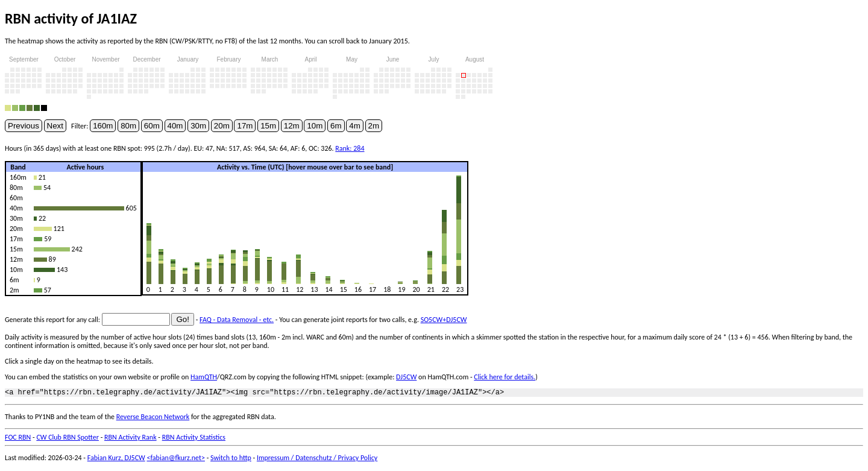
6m (336, 126)
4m (355, 126)
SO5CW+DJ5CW (444, 320)
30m (198, 126)
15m (268, 126)
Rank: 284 (350, 148)
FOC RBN (18, 439)
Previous (24, 126)
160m (103, 126)
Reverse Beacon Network (153, 419)
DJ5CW (406, 377)
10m (315, 126)
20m (222, 126)
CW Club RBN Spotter (68, 439)
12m (292, 126)
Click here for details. (505, 377)
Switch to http (231, 460)
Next (55, 126)
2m (374, 126)
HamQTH (204, 377)
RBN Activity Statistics (194, 439)
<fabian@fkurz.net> (176, 460)
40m (175, 126)
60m (152, 126)
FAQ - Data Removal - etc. (237, 320)
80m (128, 126)
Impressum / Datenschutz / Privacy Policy (317, 460)
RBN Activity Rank (131, 439)
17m (245, 126)
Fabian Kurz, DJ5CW (116, 460)
